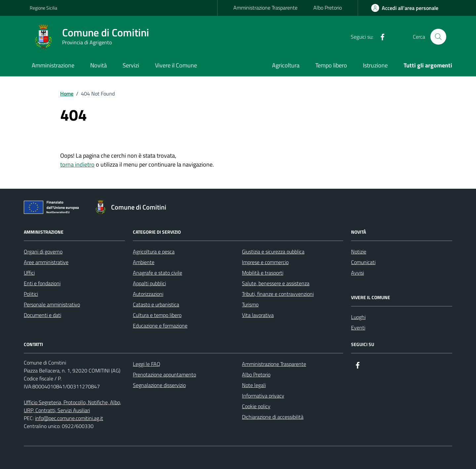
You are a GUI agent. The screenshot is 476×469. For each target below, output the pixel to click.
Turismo (250, 304)
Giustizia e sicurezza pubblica (273, 252)
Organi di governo (43, 252)
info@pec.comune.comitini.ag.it (69, 418)
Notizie (359, 252)
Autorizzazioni (148, 294)
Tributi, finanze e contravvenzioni (278, 294)
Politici (31, 294)
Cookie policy (256, 406)
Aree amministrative (46, 262)
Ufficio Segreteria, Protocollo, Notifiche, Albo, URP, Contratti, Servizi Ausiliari (72, 406)
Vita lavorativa (258, 315)
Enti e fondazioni (42, 283)
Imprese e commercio (265, 262)
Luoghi (358, 317)
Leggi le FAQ (147, 364)
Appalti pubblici (149, 283)
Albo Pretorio (328, 8)
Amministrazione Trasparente (265, 8)
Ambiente (144, 262)
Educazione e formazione (160, 326)
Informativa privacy (263, 396)
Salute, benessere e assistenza (276, 283)
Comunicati (363, 262)
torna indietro (77, 164)
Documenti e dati (42, 315)
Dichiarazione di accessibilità (273, 417)
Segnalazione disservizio (159, 385)
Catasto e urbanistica (156, 304)
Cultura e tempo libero (157, 315)
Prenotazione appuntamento (164, 374)
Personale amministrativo (52, 304)
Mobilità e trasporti (263, 273)
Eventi (358, 328)
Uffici (29, 273)
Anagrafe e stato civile (158, 273)
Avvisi (357, 273)
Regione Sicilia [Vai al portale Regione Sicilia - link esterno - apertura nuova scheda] (43, 8)
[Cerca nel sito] (438, 37)
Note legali (254, 385)
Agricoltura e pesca (154, 252)
